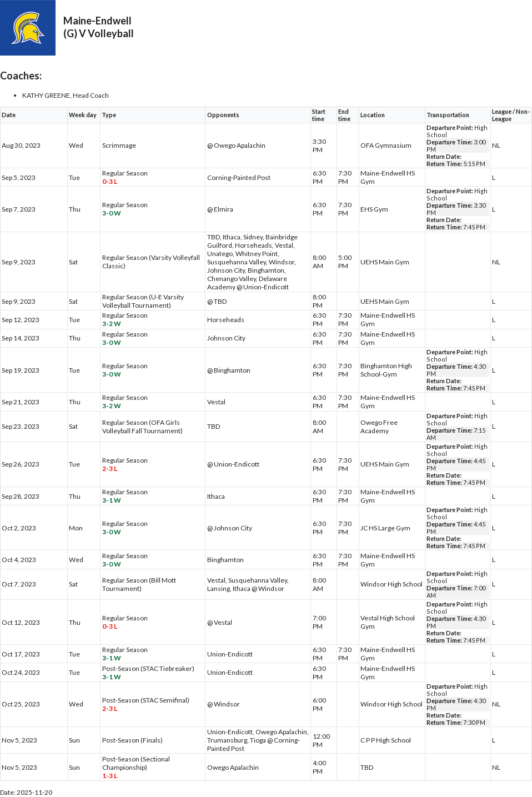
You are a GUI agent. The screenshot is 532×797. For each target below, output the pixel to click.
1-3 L (110, 776)
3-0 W (112, 213)
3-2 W (112, 324)
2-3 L (110, 468)
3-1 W (112, 500)
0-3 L (110, 181)
